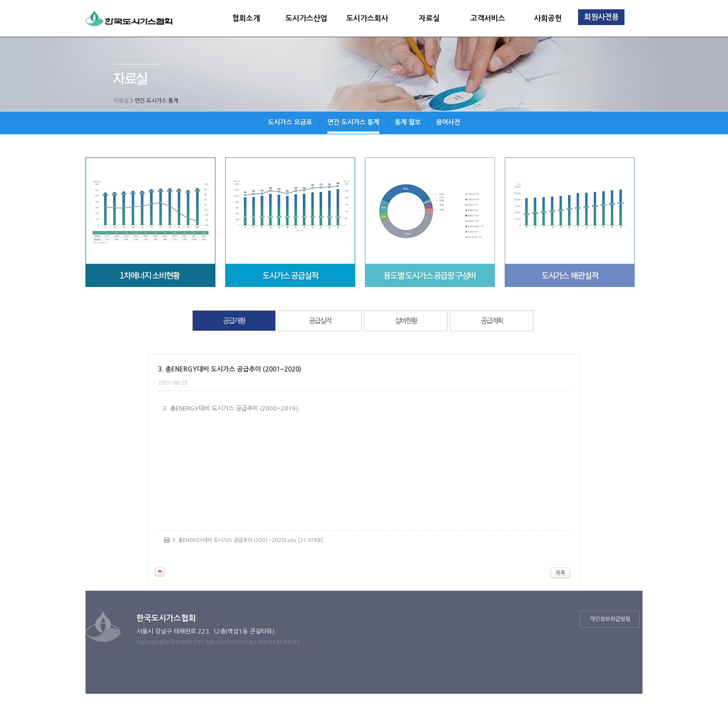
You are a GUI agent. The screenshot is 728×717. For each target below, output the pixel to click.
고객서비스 (488, 18)
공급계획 (492, 321)
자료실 (429, 18)
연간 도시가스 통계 (353, 122)
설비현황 (406, 321)
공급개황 (234, 321)
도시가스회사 (367, 18)
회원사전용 (601, 17)
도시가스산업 (306, 18)
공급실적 (320, 321)
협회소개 (246, 18)
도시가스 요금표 (290, 122)
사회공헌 (548, 18)
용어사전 (448, 122)
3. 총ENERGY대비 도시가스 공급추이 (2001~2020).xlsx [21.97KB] (247, 540)
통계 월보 (408, 122)
